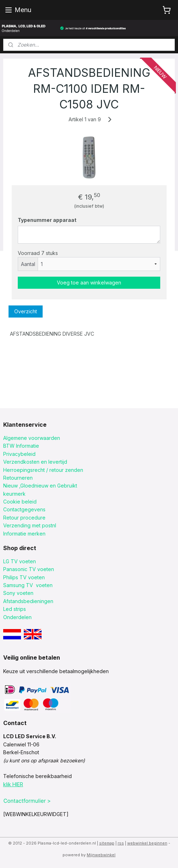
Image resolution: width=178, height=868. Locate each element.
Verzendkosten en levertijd (35, 462)
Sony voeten (18, 593)
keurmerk (14, 494)
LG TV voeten (20, 561)
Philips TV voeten (24, 577)
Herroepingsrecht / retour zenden (43, 470)
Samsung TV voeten (28, 585)
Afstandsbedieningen (28, 601)
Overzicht (26, 311)
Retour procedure (24, 518)
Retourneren (18, 478)
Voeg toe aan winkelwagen (89, 283)
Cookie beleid (20, 502)
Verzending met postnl (30, 525)
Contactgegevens (24, 509)
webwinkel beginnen (147, 843)
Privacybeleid (19, 454)
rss (121, 843)
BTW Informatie (21, 446)
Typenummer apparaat (47, 220)
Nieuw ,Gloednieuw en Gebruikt (40, 486)
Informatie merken (24, 534)
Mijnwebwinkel (101, 855)
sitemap (107, 843)
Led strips (15, 609)
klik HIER (13, 784)
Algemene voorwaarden (32, 438)
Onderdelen (17, 617)
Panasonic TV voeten (29, 569)
